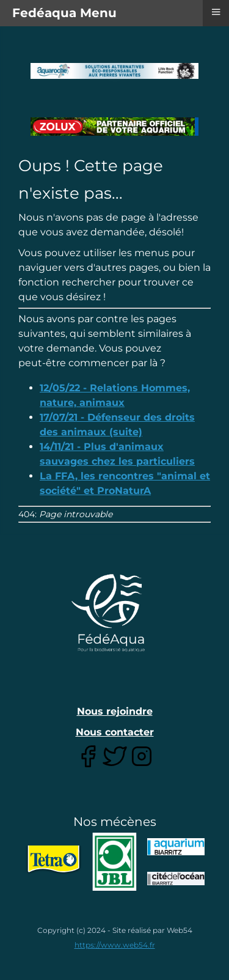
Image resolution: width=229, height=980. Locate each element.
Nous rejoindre (115, 711)
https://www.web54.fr (115, 945)
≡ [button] (216, 12)
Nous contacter (115, 732)
